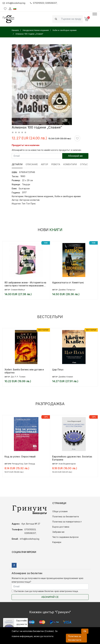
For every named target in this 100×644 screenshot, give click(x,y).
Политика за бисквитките (66, 516)
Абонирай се (50, 597)
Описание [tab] (32, 164)
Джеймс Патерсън (67, 290)
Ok (85, 631)
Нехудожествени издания (39, 196)
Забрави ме (58, 532)
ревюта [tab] (56, 164)
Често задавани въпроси (65, 537)
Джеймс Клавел (66, 377)
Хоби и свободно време (68, 196)
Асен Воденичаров (67, 464)
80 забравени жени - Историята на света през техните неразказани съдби (25, 284)
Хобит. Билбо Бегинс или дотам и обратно (24, 371)
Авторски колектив (29, 200)
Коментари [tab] (70, 164)
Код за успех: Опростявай (20, 457)
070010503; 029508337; (44, 3)
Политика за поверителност (67, 522)
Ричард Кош (18, 464)
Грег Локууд (29, 464)
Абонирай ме (75, 156)
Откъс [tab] (84, 164)
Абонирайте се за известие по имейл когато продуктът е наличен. (47, 150)
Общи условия (60, 511)
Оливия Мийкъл (18, 290)
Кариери (57, 542)
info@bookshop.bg (14, 3)
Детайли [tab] (17, 164)
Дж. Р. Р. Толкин (18, 377)
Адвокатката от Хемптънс (68, 282)
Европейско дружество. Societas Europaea (72, 458)
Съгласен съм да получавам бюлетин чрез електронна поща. (45, 591)
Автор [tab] (45, 164)
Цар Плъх (58, 370)
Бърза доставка (61, 527)
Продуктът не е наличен (26, 145)
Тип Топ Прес (29, 204)
